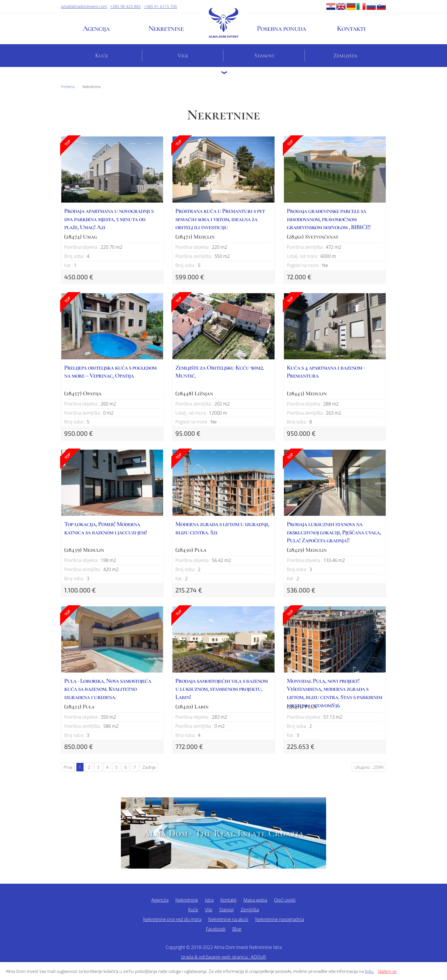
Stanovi (264, 56)
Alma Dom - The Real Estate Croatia (223, 833)
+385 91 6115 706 (160, 6)
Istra (209, 900)
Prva (68, 767)
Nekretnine (166, 28)
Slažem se (387, 971)
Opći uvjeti (285, 900)
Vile (183, 56)
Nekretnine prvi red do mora (172, 919)
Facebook (216, 929)
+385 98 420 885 (125, 6)
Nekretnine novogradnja (280, 919)
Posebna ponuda (281, 28)
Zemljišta (345, 56)
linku (369, 971)
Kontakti (351, 28)
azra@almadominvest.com (84, 6)
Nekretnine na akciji (228, 919)
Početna (68, 87)
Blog (237, 929)
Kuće (102, 56)
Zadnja (149, 767)
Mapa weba (255, 900)
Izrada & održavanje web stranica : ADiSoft (223, 957)
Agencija (96, 28)
